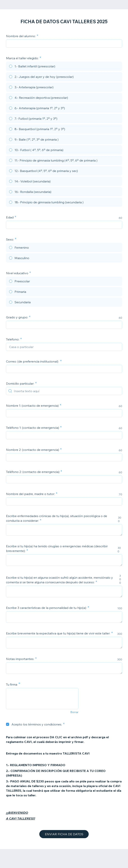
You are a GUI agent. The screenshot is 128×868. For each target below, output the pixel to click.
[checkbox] (8, 724)
